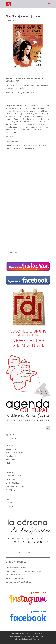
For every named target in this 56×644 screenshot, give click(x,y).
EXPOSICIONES (12, 483)
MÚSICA (9, 472)
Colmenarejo (11, 438)
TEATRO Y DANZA (13, 476)
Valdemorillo (11, 460)
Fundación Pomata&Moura (28, 553)
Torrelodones (11, 456)
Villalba (9, 463)
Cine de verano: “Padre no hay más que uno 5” (25, 571)
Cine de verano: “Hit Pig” (16, 575)
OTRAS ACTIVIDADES (15, 486)
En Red (27, 636)
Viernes (9, 499)
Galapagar (10, 445)
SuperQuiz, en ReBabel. (15, 578)
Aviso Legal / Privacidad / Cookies (27, 639)
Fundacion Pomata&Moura (21, 633)
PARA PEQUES (12, 479)
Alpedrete (10, 435)
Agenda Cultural (16, 636)
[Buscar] (48, 428)
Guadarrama (11, 449)
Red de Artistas (38, 636)
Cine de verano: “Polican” (16, 568)
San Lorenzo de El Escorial (17, 452)
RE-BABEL (10, 490)
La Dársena (38, 633)
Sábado (9, 503)
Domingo (9, 506)
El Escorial (10, 442)
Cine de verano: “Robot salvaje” (19, 582)
